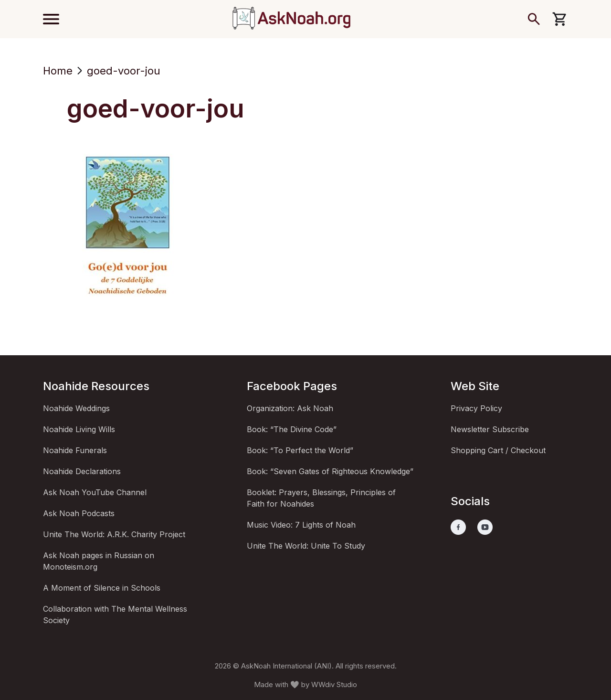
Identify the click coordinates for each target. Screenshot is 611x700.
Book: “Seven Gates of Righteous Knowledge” (330, 471)
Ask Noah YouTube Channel (95, 492)
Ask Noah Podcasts (79, 513)
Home (58, 71)
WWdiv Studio (334, 684)
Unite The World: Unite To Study (306, 546)
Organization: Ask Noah (290, 408)
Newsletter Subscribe (490, 429)
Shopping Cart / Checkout (498, 450)
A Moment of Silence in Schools (102, 588)
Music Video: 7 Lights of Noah (301, 525)
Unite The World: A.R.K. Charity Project (114, 534)
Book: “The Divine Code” (292, 429)
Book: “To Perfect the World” (300, 450)
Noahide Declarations (82, 471)
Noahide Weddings (76, 408)
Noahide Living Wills (79, 429)
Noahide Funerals (75, 450)
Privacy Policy (476, 408)
